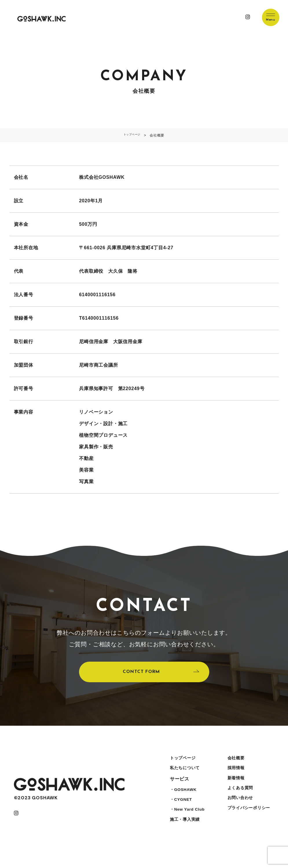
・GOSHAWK (182, 800)
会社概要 (234, 765)
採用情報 (234, 777)
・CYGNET (180, 811)
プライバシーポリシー (249, 823)
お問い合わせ (239, 811)
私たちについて (184, 777)
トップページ (182, 765)
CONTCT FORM (140, 675)
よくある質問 (239, 800)
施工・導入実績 (184, 835)
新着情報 (234, 788)
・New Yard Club (187, 823)
